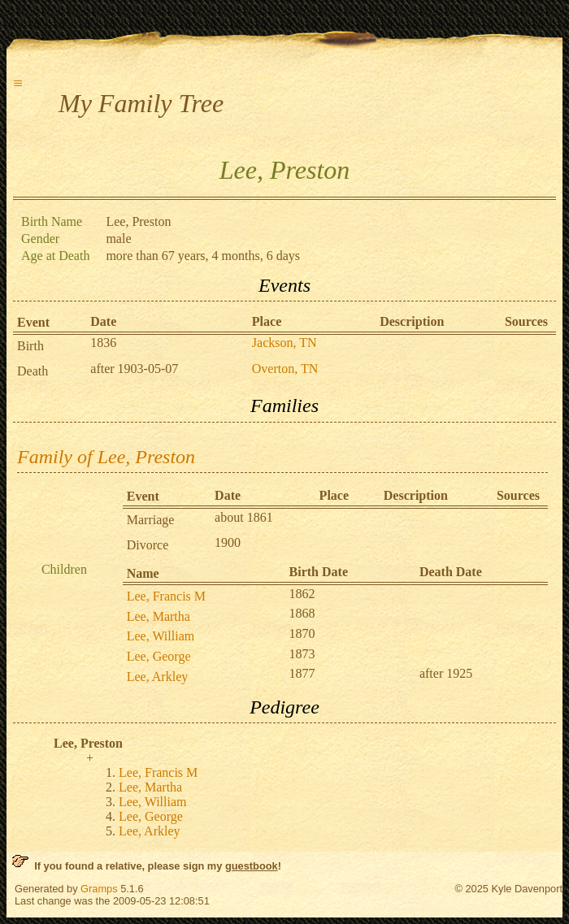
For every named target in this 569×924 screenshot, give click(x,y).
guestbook (252, 866)
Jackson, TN (284, 343)
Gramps (99, 889)
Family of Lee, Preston (106, 457)
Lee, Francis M (166, 596)
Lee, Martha (159, 616)
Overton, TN (285, 369)
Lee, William (161, 636)
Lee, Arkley (158, 677)
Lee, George (159, 656)
